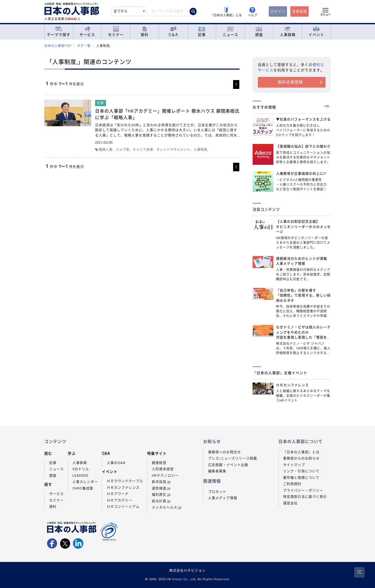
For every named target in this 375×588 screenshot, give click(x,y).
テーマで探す (59, 32)
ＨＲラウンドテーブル (125, 481)
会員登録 (299, 11)
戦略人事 (106, 150)
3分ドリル (81, 469)
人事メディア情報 (223, 498)
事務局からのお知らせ (301, 458)
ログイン (278, 11)
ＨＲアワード (118, 494)
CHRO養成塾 (83, 488)
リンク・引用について (301, 471)
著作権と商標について (301, 478)
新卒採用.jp (161, 482)
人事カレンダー (85, 482)
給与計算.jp (161, 501)
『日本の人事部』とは (301, 452)
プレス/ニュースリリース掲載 (233, 458)
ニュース (230, 32)
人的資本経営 (163, 469)
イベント (316, 32)
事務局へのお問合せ (224, 452)
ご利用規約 (292, 484)
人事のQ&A (116, 463)
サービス (87, 32)
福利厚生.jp (161, 495)
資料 (145, 32)
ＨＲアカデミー (120, 500)
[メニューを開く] (326, 13)
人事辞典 (288, 32)
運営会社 (290, 503)
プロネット (217, 492)
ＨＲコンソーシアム (123, 507)
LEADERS (80, 475)
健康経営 (159, 463)
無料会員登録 (290, 82)
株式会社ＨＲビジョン (187, 570)
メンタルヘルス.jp (167, 507)
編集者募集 (217, 471)
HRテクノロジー (165, 475)
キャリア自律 (143, 150)
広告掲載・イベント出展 (228, 465)
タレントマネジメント (173, 150)
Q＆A (173, 32)
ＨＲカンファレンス (123, 487)
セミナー (116, 32)
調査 (259, 32)
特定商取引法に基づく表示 (305, 497)
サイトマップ (294, 465)
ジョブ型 (123, 150)
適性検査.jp (161, 488)
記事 (202, 32)
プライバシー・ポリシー (303, 490)
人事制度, (201, 150)
